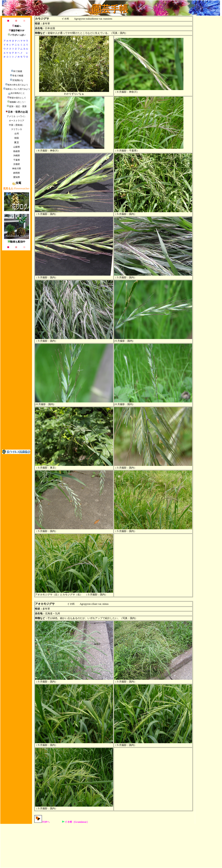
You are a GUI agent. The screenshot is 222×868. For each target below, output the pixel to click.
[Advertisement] (16, 399)
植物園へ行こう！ (17, 102)
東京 (17, 142)
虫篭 (17, 183)
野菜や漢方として (17, 98)
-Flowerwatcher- (16, 188)
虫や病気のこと (16, 93)
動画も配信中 (17, 242)
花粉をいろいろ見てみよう (17, 89)
